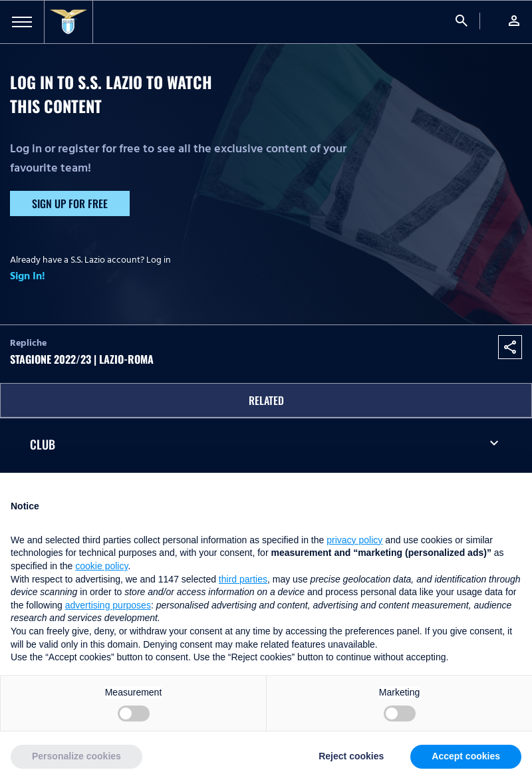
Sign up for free (70, 203)
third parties (243, 579)
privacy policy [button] (354, 540)
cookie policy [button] (101, 566)
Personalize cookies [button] (76, 756)
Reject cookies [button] (351, 756)
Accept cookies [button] (466, 756)
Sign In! (28, 276)
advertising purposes (108, 605)
